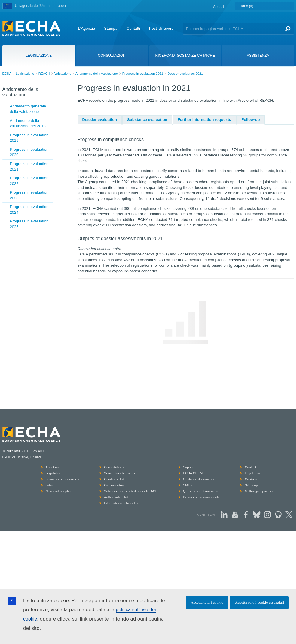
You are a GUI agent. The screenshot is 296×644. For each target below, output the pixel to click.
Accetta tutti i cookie (207, 602)
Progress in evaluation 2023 (29, 195)
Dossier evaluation (100, 120)
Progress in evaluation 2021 (143, 74)
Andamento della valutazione (97, 74)
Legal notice (253, 473)
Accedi (219, 7)
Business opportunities (62, 479)
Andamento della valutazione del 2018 (28, 123)
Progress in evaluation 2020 (29, 152)
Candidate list (114, 479)
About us (52, 467)
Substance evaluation (147, 120)
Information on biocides (121, 503)
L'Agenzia (87, 28)
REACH (44, 74)
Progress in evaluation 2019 (29, 138)
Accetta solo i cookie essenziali (259, 602)
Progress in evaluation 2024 (29, 209)
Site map (251, 485)
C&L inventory (114, 485)
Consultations (114, 467)
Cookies (251, 479)
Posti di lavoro (161, 28)
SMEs (187, 485)
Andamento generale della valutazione (28, 109)
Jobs (49, 485)
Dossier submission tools (201, 497)
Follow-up (250, 120)
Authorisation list (116, 497)
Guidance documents (199, 479)
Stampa (111, 28)
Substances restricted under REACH (131, 491)
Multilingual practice (259, 491)
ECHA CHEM (193, 473)
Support (189, 467)
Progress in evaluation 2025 (29, 224)
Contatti (133, 28)
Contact (250, 467)
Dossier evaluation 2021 (185, 74)
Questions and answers (200, 491)
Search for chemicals (119, 473)
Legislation (54, 473)
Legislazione (25, 74)
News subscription (59, 491)
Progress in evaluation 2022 (29, 181)
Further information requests (204, 120)
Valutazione (63, 74)
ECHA (7, 74)
